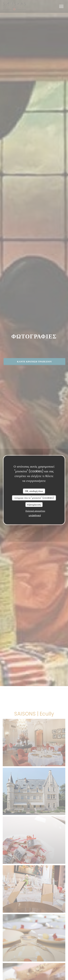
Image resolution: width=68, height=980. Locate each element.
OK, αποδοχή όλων (34, 491)
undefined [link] (35, 515)
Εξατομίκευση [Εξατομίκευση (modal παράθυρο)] (34, 504)
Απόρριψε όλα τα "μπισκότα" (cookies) (34, 498)
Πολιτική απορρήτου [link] (35, 511)
